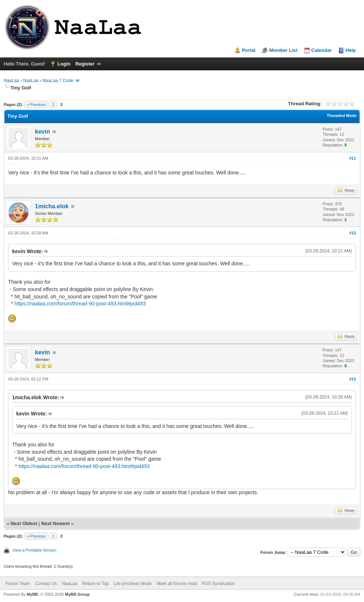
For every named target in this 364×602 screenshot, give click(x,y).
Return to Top (96, 584)
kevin (42, 132)
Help (351, 50)
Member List (283, 50)
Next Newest (55, 523)
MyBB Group (77, 594)
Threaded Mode (342, 116)
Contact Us (46, 584)
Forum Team (18, 584)
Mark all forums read (177, 584)
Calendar (322, 50)
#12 (353, 233)
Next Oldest (24, 523)
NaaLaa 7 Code (58, 81)
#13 (353, 379)
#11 (353, 158)
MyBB (32, 594)
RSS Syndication (218, 584)
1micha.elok (52, 206)
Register (85, 64)
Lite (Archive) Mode (133, 584)
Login (64, 64)
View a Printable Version (34, 550)
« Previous (36, 105)
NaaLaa (11, 81)
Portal (249, 50)
